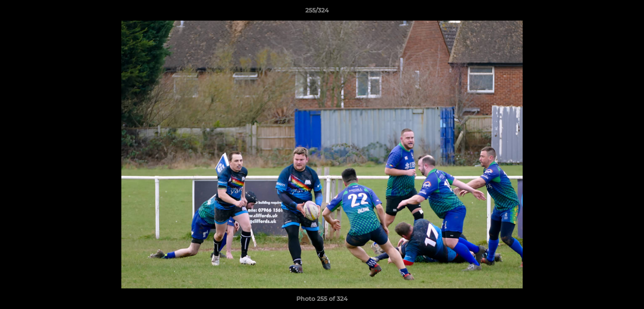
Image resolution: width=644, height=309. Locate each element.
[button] (608, 12)
